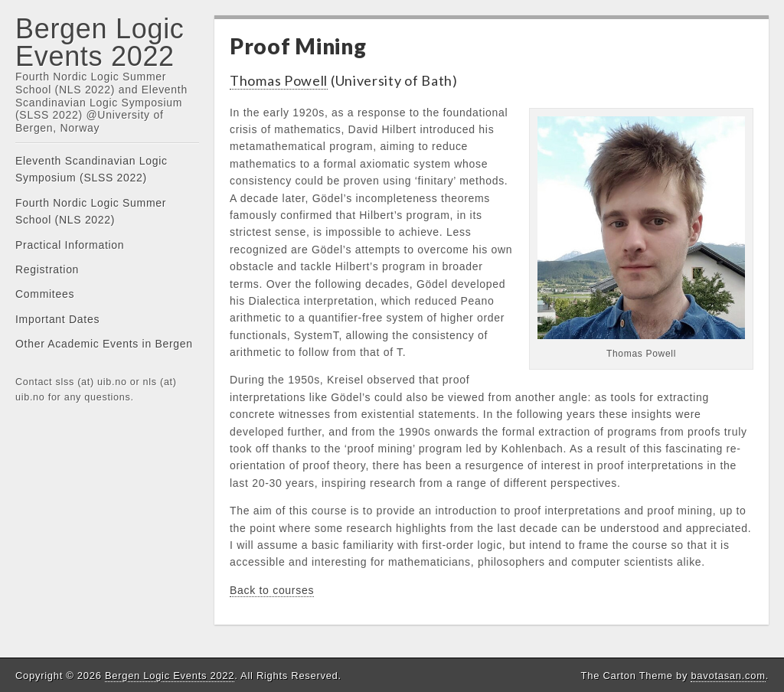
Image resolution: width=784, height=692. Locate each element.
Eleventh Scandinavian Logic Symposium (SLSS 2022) (91, 169)
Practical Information (70, 245)
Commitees (45, 294)
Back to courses (272, 590)
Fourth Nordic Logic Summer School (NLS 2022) (91, 211)
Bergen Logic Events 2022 (100, 42)
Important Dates (57, 319)
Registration (47, 269)
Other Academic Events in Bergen (104, 344)
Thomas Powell (279, 80)
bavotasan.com (728, 676)
